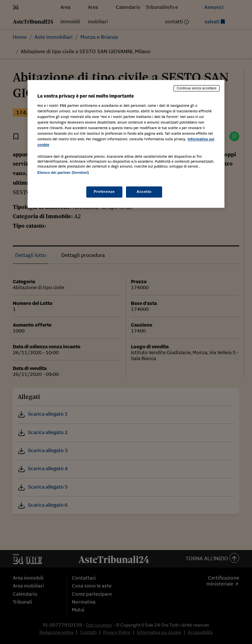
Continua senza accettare (197, 88)
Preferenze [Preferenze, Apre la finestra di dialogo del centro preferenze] (104, 192)
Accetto (144, 192)
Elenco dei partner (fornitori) (63, 172)
